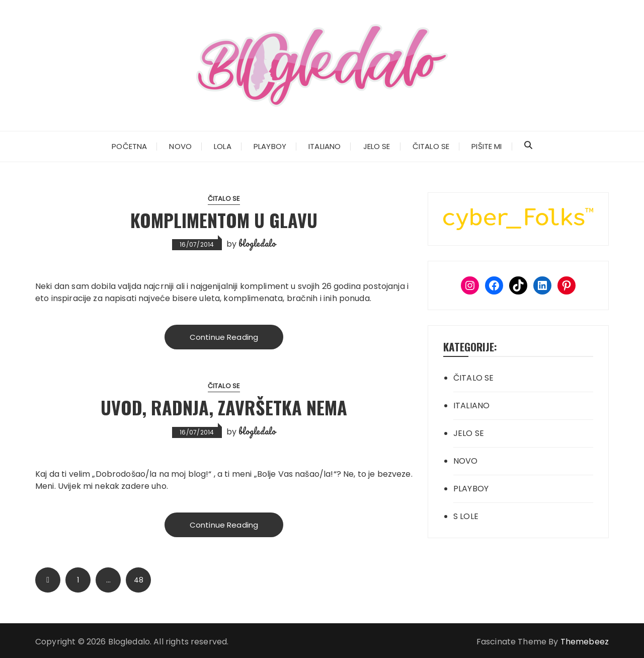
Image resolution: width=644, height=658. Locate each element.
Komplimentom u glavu (224, 220)
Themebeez (585, 642)
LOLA (223, 146)
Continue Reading (224, 337)
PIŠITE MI (487, 146)
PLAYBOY (270, 146)
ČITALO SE (431, 146)
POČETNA (129, 146)
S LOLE (466, 516)
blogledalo (257, 243)
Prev (48, 580)
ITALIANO (325, 146)
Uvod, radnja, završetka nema (224, 407)
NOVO (180, 146)
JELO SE (377, 146)
